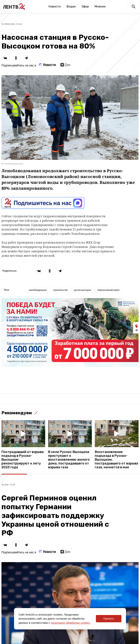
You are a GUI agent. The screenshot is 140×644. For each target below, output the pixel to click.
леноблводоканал (38, 290)
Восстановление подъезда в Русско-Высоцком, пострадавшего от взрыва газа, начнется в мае (116, 460)
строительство (60, 290)
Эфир (85, 6)
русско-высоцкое (82, 290)
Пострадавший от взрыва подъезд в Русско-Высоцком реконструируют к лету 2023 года (23, 460)
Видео (71, 6)
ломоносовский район (108, 290)
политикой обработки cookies (70, 623)
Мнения (100, 6)
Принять (109, 619)
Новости (55, 6)
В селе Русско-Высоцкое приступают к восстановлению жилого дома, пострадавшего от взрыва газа (69, 460)
